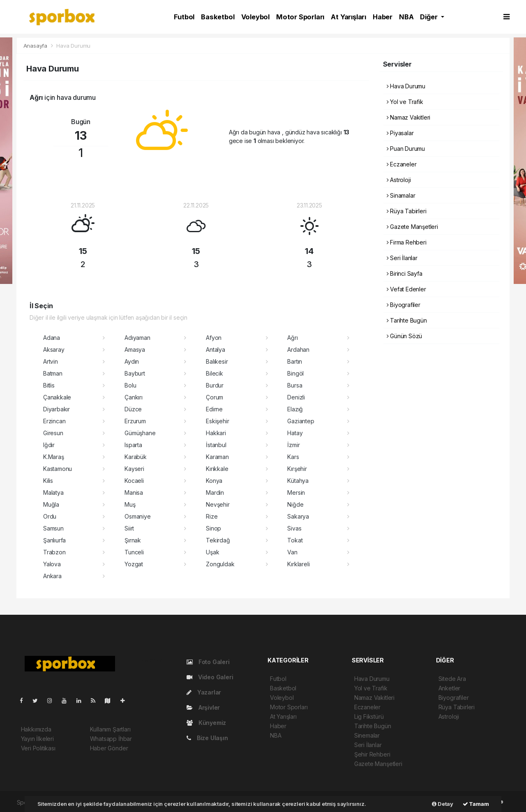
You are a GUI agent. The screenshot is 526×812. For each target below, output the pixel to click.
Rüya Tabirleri (407, 211)
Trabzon (54, 552)
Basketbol (218, 17)
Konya (214, 481)
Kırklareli (298, 564)
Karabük (136, 457)
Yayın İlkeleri (37, 739)
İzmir (293, 445)
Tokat (295, 540)
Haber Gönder (109, 748)
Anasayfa (36, 46)
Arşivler (203, 707)
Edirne (214, 409)
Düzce (133, 409)
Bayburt (135, 373)
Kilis (48, 481)
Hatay (295, 433)
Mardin (215, 493)
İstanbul (216, 445)
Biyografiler (404, 305)
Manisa (134, 493)
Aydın (132, 361)
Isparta (133, 445)
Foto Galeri (208, 662)
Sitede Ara (452, 679)
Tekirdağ (218, 540)
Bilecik (215, 373)
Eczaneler (402, 164)
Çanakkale (57, 397)
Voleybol (255, 17)
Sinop (213, 528)
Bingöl (295, 373)
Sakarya (298, 516)
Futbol (184, 17)
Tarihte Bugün (407, 320)
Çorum (215, 397)
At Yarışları (348, 17)
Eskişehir (217, 421)
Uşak (212, 552)
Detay (443, 804)
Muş (130, 504)
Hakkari (216, 433)
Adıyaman (137, 338)
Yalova (52, 564)
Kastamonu (58, 469)
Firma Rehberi (407, 242)
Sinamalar (401, 195)
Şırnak (133, 540)
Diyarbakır (57, 409)
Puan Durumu (406, 149)
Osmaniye (137, 516)
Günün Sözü (405, 336)
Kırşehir (297, 469)
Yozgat (134, 564)
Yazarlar (204, 692)
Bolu (130, 385)
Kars (293, 457)
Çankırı (134, 397)
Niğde (295, 504)
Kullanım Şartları (110, 729)
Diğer (429, 17)
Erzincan (54, 421)
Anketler (449, 688)
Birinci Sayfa (405, 273)
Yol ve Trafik (405, 102)
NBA (406, 17)
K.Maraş (54, 457)
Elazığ (295, 409)
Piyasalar (400, 133)
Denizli (296, 397)
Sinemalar (367, 735)
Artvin (51, 361)
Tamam (476, 804)
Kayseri (134, 469)
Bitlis (49, 385)
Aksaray (54, 349)
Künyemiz (206, 723)
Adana (52, 338)
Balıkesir (217, 361)
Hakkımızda (36, 729)
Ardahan (298, 349)
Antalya (216, 349)
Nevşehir (218, 504)
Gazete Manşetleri (412, 227)
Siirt (129, 528)
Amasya (135, 349)
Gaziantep (301, 421)
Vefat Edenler (406, 289)
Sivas (294, 528)
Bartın (295, 361)
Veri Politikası (38, 748)
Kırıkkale (217, 469)
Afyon (214, 338)
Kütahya (298, 481)
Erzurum (135, 421)
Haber (383, 17)
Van (292, 552)
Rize (212, 516)
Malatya (53, 493)
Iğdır (49, 445)
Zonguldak (220, 564)
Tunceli (134, 552)
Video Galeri (210, 677)
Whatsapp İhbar (111, 739)
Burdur (215, 385)
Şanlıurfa (54, 540)
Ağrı (292, 338)
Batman (53, 373)
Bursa (295, 385)
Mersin (296, 493)
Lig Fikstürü (369, 716)
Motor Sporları (300, 17)
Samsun (53, 528)
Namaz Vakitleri (409, 117)
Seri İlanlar (402, 258)
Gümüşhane (140, 433)
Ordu (50, 516)
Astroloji (399, 180)
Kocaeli (134, 481)
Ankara (52, 576)
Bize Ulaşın (207, 738)
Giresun (53, 433)
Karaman (217, 457)
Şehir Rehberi (372, 754)
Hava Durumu (73, 46)
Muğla (51, 504)
